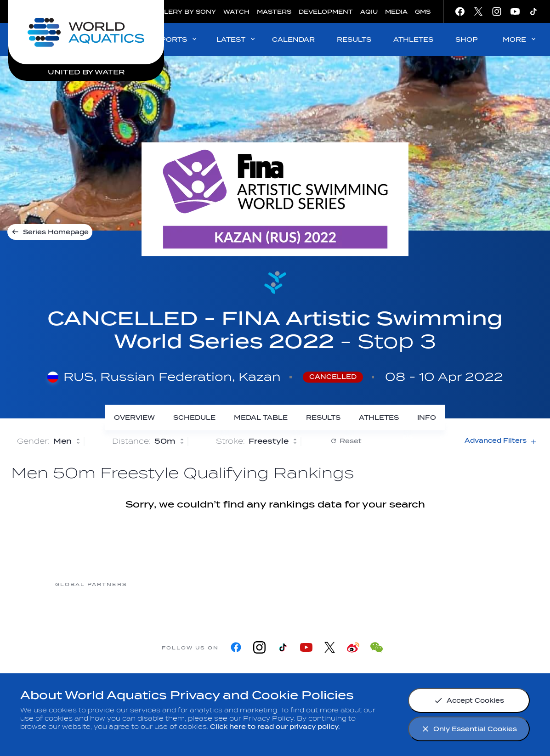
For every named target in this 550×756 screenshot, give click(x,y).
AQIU (369, 12)
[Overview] (134, 418)
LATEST (236, 39)
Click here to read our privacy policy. (275, 727)
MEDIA (396, 12)
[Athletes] (379, 418)
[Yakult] (458, 584)
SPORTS (177, 39)
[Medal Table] (261, 418)
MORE (520, 39)
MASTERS (274, 12)
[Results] (323, 418)
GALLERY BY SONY (183, 12)
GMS (423, 12)
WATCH (236, 12)
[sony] (385, 584)
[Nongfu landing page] (238, 584)
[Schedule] (194, 418)
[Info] (427, 418)
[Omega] (311, 584)
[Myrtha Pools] (164, 584)
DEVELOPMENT (326, 12)
